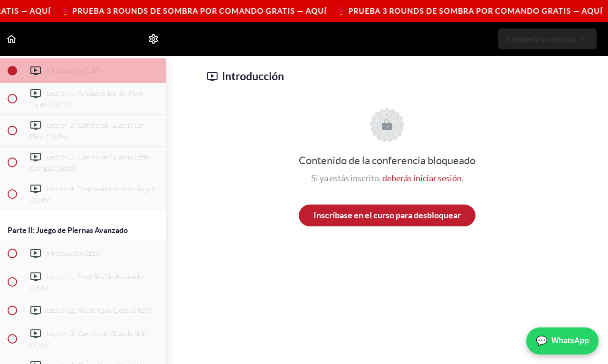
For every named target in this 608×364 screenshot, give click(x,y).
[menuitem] (154, 39)
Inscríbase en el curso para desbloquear (387, 215)
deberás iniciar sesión (422, 178)
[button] (12, 39)
